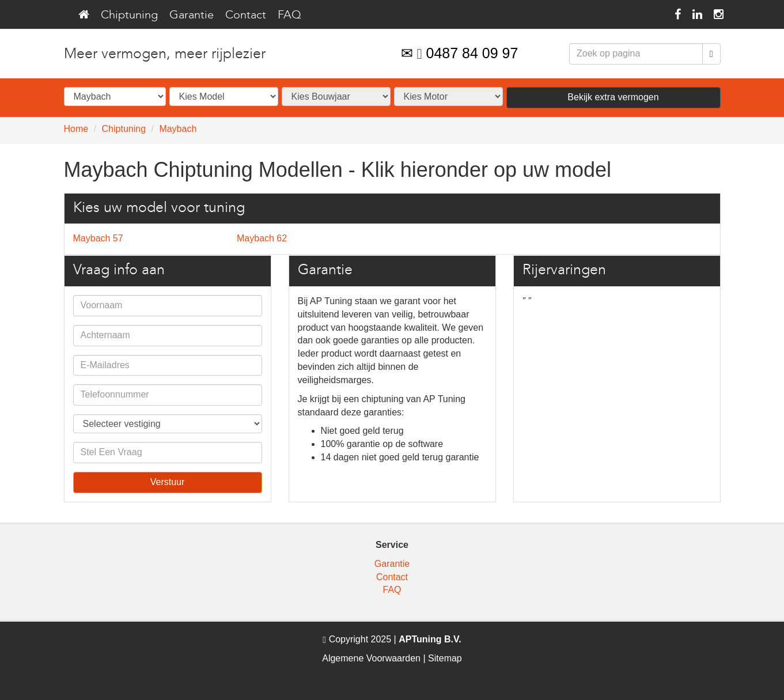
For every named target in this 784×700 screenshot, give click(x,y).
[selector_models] (448, 97)
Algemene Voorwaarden (371, 658)
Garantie (192, 14)
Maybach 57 (98, 238)
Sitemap (445, 658)
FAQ (289, 14)
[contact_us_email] (168, 366)
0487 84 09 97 (472, 53)
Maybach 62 (262, 238)
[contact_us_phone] (168, 395)
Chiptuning (129, 14)
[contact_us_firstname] (168, 306)
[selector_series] (224, 97)
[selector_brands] (115, 97)
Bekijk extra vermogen (613, 97)
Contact (246, 14)
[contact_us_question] (168, 453)
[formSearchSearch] (636, 54)
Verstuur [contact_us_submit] (168, 482)
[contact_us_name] (168, 336)
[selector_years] (336, 97)
